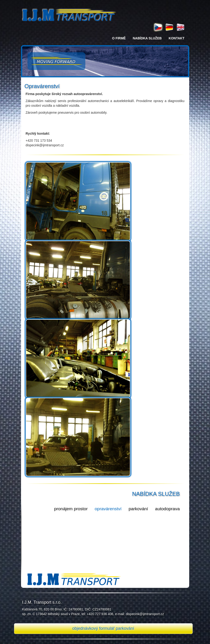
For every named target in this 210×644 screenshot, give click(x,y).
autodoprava (167, 509)
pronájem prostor (71, 509)
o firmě (119, 38)
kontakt (176, 38)
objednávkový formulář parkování (103, 628)
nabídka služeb (147, 38)
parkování (138, 509)
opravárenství (108, 509)
